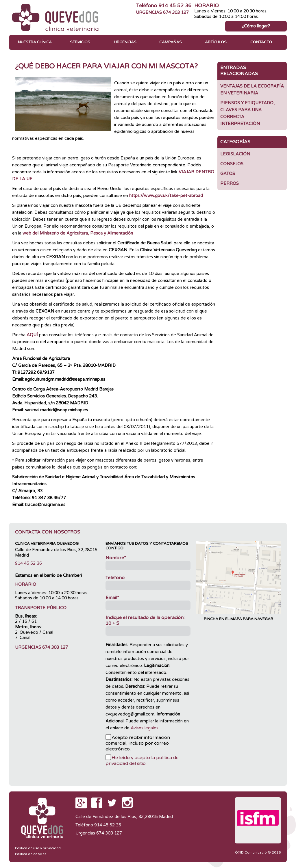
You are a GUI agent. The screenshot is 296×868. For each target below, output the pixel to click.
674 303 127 (176, 13)
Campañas (171, 42)
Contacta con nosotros (48, 532)
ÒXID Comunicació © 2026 (258, 852)
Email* (112, 598)
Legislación (235, 154)
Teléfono (115, 578)
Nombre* (116, 558)
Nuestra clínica (35, 42)
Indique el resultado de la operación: (145, 620)
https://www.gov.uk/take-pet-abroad (166, 196)
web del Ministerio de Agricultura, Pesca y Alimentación (78, 233)
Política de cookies (31, 854)
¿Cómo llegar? (256, 26)
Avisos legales (145, 728)
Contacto (261, 42)
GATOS (228, 174)
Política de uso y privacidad (38, 848)
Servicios (80, 42)
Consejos (232, 164)
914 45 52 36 (175, 6)
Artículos (216, 42)
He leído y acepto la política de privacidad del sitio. (142, 761)
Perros (230, 184)
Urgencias (125, 42)
